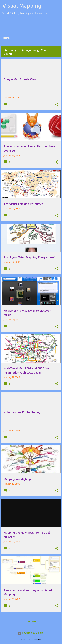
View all (8, 54)
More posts (31, 621)
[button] (57, 105)
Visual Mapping (22, 6)
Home (6, 38)
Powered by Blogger (31, 633)
